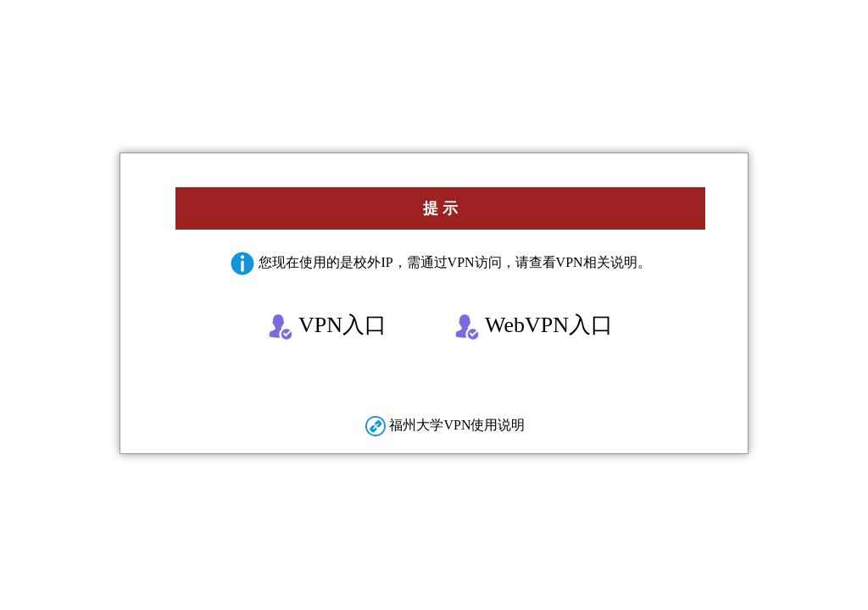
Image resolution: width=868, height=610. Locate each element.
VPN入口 (327, 326)
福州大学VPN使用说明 (445, 425)
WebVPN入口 (534, 326)
